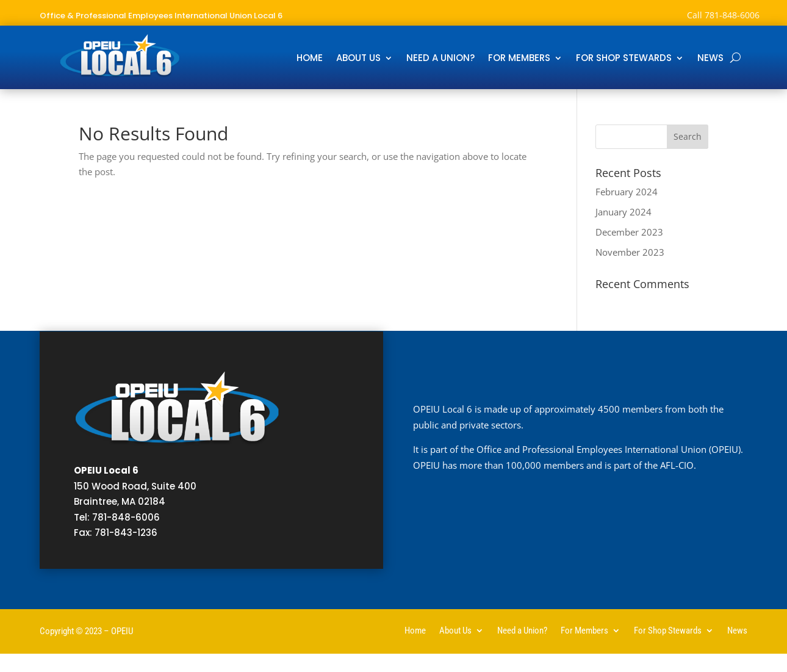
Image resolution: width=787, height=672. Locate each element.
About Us (358, 59)
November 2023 (630, 252)
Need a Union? (440, 59)
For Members (519, 59)
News (710, 59)
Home (310, 59)
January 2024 (623, 212)
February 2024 (627, 192)
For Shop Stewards (624, 59)
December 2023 (629, 232)
